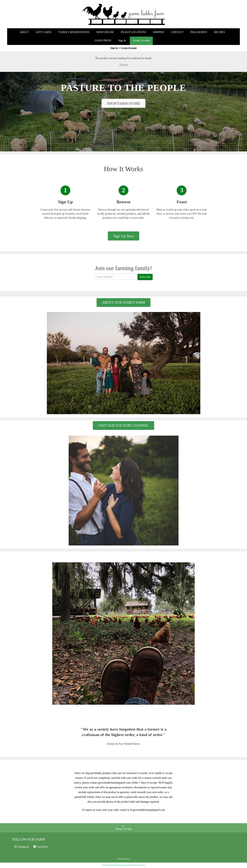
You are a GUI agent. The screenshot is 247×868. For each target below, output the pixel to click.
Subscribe (145, 277)
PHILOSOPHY (199, 32)
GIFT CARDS (44, 32)
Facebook (40, 847)
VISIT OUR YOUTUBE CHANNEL (123, 425)
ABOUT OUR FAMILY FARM (123, 302)
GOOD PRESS (103, 40)
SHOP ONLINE (105, 32)
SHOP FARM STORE (123, 103)
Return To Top (123, 827)
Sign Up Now (123, 236)
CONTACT (177, 32)
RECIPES (220, 32)
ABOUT (24, 32)
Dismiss (123, 65)
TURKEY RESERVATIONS (74, 32)
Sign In (122, 40)
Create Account (141, 40)
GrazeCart (140, 865)
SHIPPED (159, 32)
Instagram (21, 847)
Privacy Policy (123, 859)
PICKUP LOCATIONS (133, 32)
